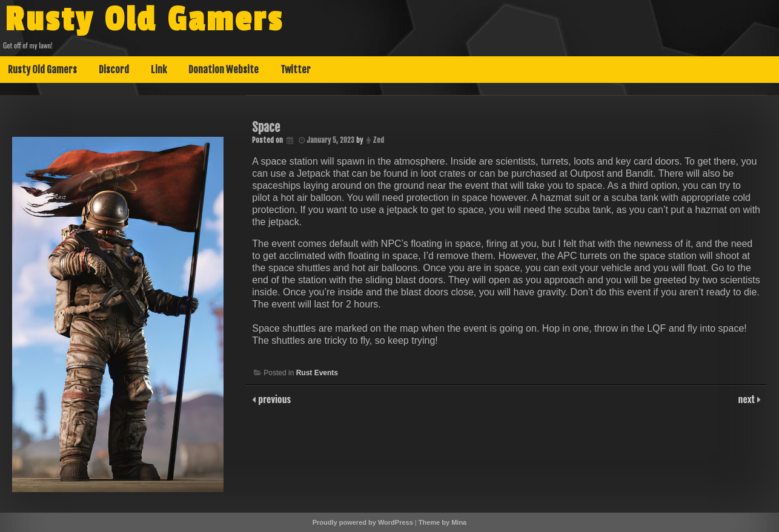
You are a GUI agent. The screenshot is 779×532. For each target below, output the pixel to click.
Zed (378, 140)
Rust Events (317, 373)
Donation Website (224, 70)
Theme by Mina (443, 522)
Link (159, 70)
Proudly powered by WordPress (363, 522)
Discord (114, 70)
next (748, 399)
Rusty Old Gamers (144, 20)
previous (273, 399)
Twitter (296, 70)
